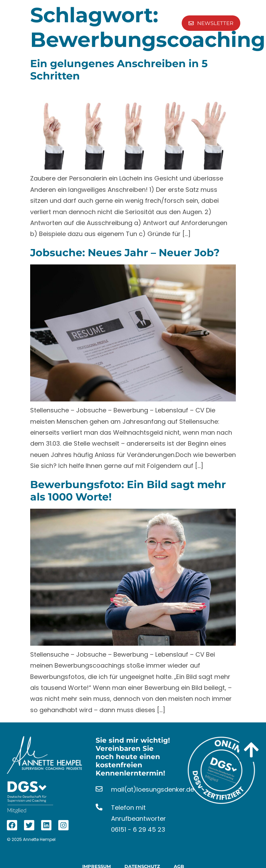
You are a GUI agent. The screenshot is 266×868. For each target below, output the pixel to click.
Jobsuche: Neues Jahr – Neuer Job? (125, 253)
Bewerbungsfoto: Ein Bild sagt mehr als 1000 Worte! (128, 491)
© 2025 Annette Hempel (31, 839)
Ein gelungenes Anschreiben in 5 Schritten (119, 70)
